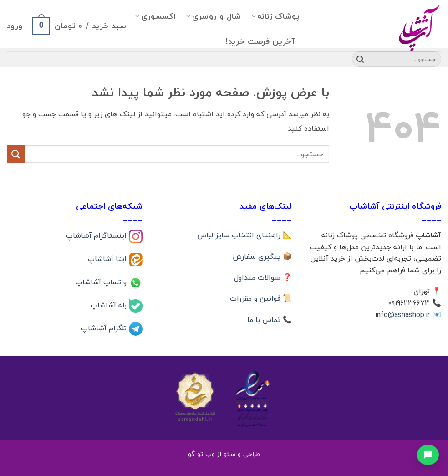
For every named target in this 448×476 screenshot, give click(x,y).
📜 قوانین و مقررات (261, 298)
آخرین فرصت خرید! (260, 41)
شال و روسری (213, 16)
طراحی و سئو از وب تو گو (224, 454)
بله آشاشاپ (110, 305)
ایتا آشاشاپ (108, 259)
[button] (79, 26)
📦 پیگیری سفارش (262, 256)
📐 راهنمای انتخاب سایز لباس (244, 235)
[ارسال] (360, 59)
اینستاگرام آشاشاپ (97, 235)
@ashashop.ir (409, 315)
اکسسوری (155, 16)
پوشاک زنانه (275, 16)
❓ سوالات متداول (263, 277)
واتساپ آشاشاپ (102, 282)
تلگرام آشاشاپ (105, 328)
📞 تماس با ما (270, 320)
